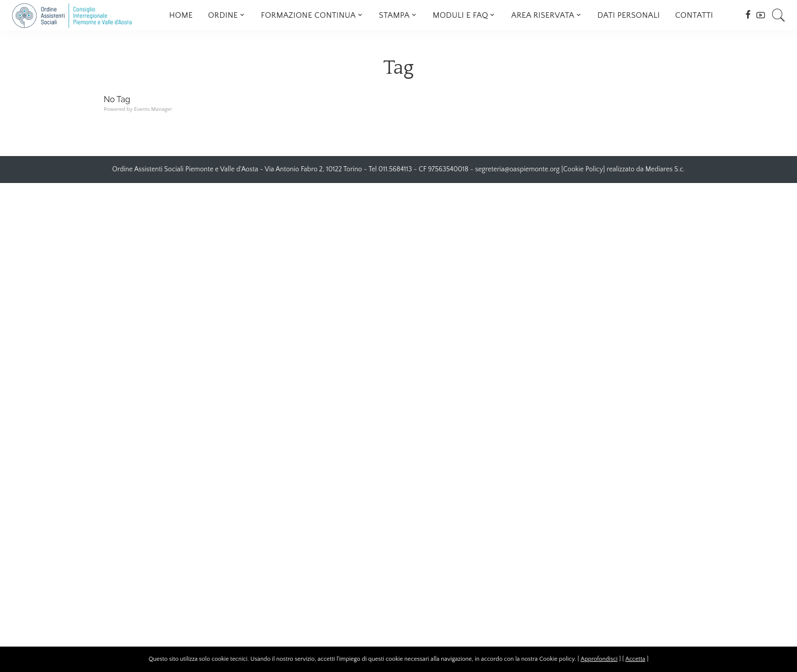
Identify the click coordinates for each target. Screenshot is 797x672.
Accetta (635, 659)
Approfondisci (599, 659)
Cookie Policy (583, 169)
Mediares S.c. (665, 169)
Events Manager (153, 109)
